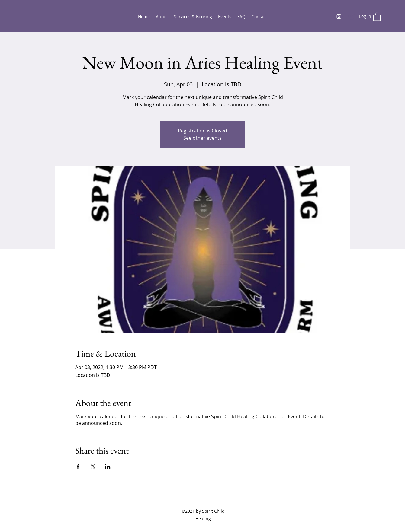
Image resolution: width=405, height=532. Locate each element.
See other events (202, 138)
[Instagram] (339, 17)
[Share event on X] (93, 467)
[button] (377, 16)
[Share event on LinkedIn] (108, 467)
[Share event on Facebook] (78, 467)
